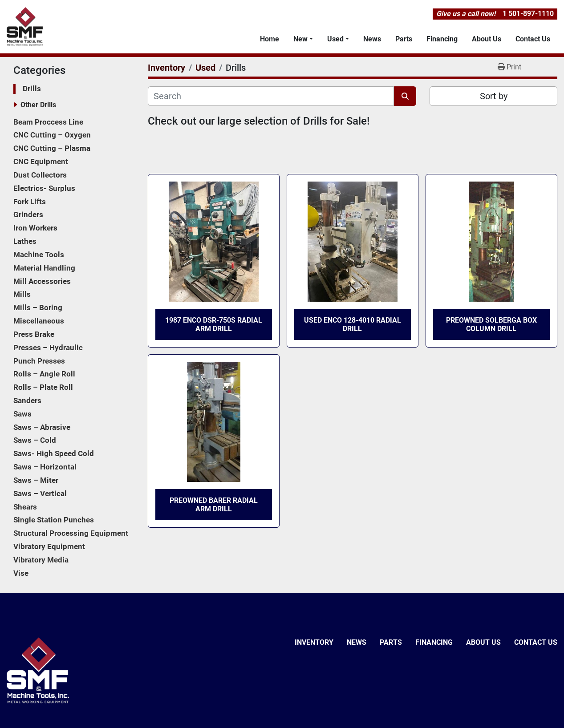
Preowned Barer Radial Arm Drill (214, 505)
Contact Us (533, 39)
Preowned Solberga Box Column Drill (491, 324)
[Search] (271, 96)
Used (335, 39)
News (372, 39)
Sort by (494, 96)
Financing (442, 39)
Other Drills (38, 105)
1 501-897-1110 (528, 14)
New (300, 39)
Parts (404, 39)
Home (270, 39)
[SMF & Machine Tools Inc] (38, 670)
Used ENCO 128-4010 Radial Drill (353, 324)
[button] (303, 39)
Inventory (314, 642)
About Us (487, 39)
